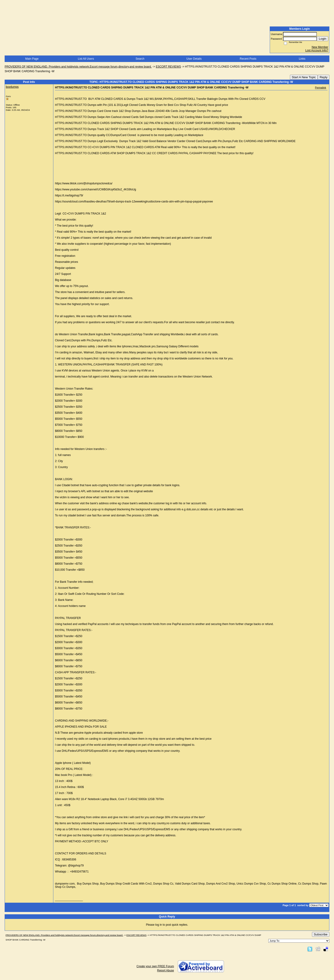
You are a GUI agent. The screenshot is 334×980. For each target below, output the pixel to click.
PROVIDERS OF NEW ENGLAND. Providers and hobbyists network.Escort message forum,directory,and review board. (78, 67)
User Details (194, 59)
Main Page (32, 59)
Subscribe (321, 934)
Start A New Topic (304, 77)
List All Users (86, 59)
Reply (324, 77)
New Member (320, 47)
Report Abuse (165, 970)
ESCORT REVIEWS (168, 67)
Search (140, 59)
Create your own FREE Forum (155, 966)
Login (323, 39)
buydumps (12, 87)
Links (302, 59)
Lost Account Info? (317, 50)
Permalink (321, 88)
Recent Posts (248, 59)
